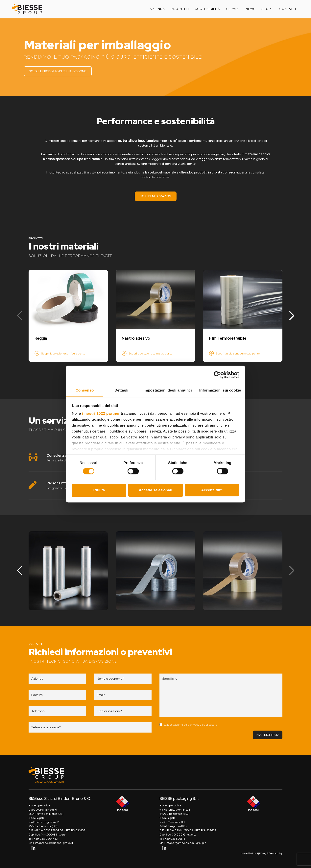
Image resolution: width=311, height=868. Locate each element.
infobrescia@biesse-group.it (54, 843)
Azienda (157, 9)
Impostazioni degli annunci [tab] (168, 390)
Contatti (288, 9)
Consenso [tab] (85, 390)
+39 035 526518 (175, 839)
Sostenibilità (208, 9)
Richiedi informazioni (156, 196)
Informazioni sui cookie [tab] (220, 390)
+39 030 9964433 (46, 839)
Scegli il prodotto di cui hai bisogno (58, 71)
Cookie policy (276, 853)
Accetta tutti (212, 490)
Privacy (263, 853)
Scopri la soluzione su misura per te (63, 353)
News (251, 9)
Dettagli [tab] (122, 390)
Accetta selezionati (156, 490)
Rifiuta (99, 490)
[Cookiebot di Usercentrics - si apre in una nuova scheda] (222, 375)
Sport (267, 9)
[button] (292, 316)
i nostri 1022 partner (101, 413)
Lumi (255, 853)
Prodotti (180, 9)
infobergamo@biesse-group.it (186, 843)
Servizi (233, 9)
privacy (195, 725)
